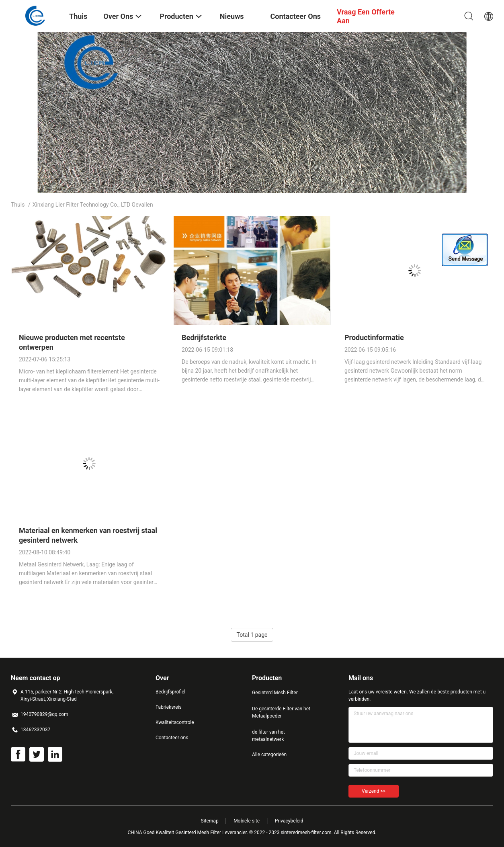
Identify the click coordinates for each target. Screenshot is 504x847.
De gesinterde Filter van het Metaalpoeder (281, 712)
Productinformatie (374, 337)
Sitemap (210, 821)
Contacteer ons (172, 738)
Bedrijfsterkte (204, 337)
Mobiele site (247, 821)
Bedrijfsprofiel (170, 692)
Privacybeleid (289, 821)
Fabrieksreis (169, 707)
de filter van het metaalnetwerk (268, 736)
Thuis (18, 205)
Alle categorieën (269, 755)
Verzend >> (374, 791)
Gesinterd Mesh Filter (275, 693)
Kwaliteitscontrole (175, 722)
